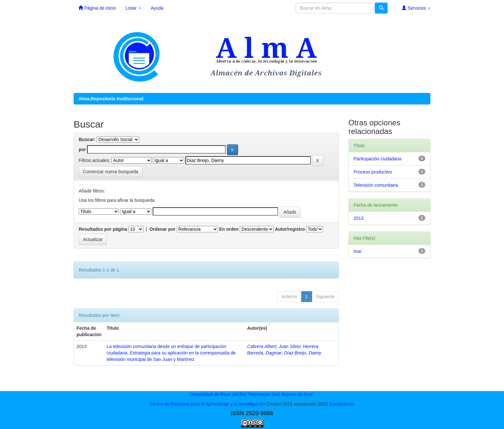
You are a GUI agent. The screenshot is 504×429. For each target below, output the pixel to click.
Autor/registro (290, 229)
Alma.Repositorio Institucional (111, 99)
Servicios (416, 8)
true (357, 251)
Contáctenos (342, 404)
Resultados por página (103, 229)
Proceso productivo (373, 172)
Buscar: (87, 139)
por (82, 149)
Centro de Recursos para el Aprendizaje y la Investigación (207, 404)
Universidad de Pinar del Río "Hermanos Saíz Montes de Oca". (252, 394)
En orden (229, 229)
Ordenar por (162, 229)
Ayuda (157, 8)
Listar (133, 8)
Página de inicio (97, 8)
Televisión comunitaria (376, 185)
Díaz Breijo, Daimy (303, 353)
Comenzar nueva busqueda (111, 172)
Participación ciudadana (378, 159)
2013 (359, 218)
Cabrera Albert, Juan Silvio (274, 346)
